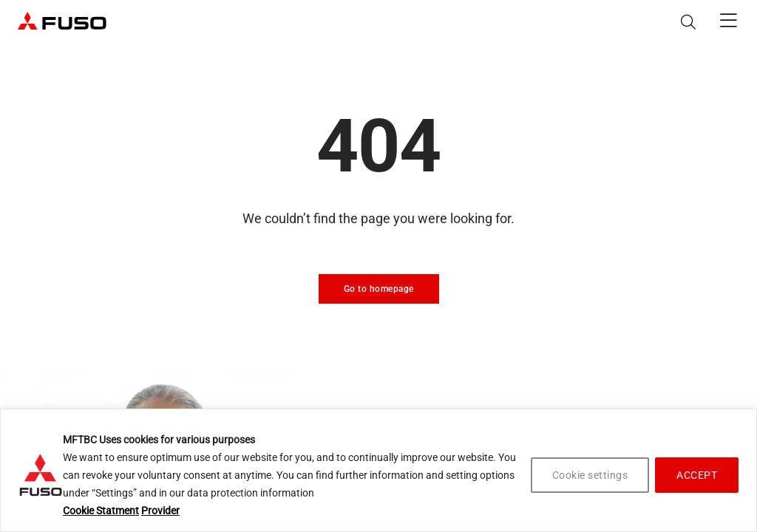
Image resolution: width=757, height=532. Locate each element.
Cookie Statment (101, 511)
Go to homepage (379, 289)
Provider (160, 511)
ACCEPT (697, 475)
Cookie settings (590, 475)
